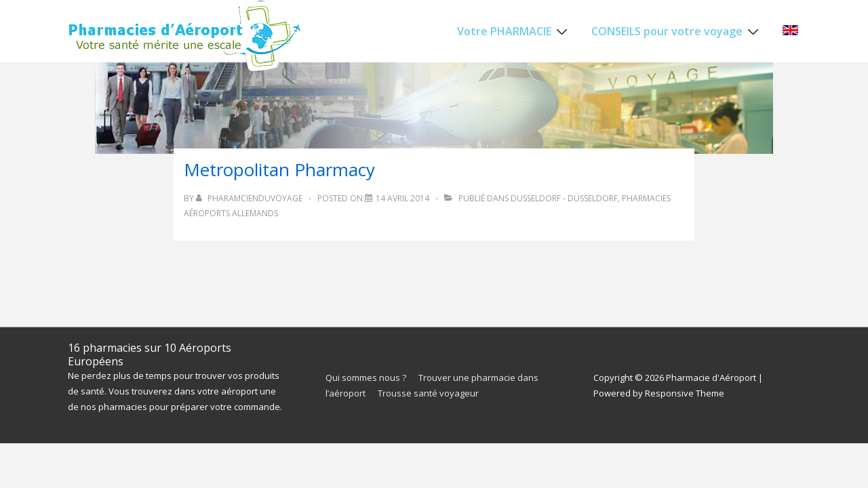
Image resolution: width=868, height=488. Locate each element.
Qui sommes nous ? (366, 378)
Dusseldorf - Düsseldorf (564, 198)
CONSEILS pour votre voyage (677, 30)
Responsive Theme (685, 393)
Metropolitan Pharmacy (279, 169)
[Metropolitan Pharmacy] (402, 198)
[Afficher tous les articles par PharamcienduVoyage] (250, 198)
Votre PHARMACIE (514, 30)
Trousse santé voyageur (428, 393)
